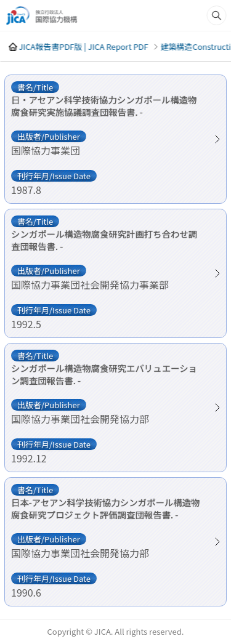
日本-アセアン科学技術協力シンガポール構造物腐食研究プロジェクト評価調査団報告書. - (105, 509)
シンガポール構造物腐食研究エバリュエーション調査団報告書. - (104, 374)
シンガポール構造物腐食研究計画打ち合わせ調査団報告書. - (104, 240)
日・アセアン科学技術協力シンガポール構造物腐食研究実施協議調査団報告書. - (104, 106)
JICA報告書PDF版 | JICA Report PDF (83, 46)
